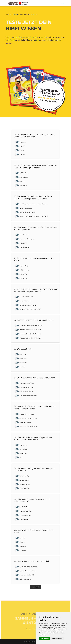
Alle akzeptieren (45, 639)
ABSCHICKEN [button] (36, 587)
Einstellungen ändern (57, 639)
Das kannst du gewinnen (18, 49)
